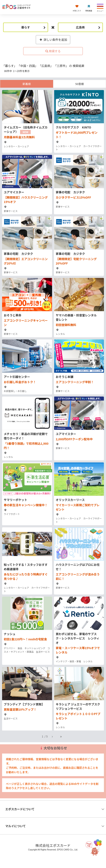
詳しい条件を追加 (53, 40)
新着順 (27, 84)
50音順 (79, 84)
